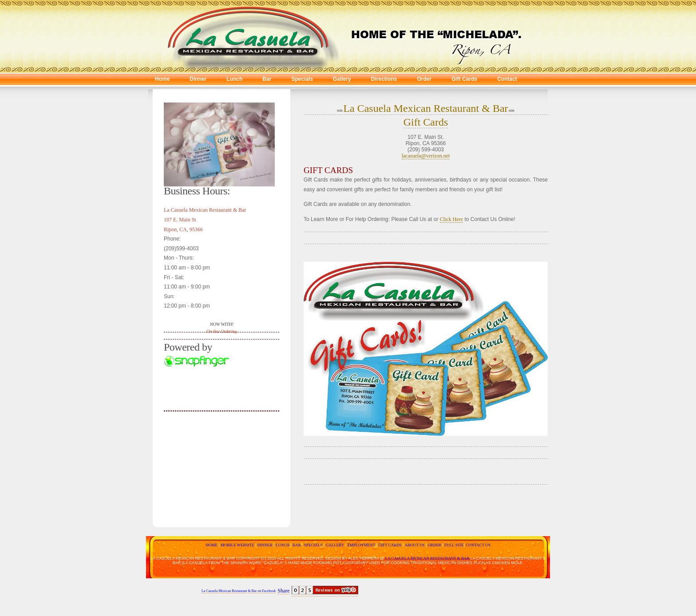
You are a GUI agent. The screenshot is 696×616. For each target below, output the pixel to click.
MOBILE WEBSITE (237, 545)
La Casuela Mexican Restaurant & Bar (425, 108)
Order (424, 79)
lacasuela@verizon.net (426, 156)
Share (283, 591)
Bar (267, 79)
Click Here (451, 219)
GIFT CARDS (390, 545)
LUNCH (282, 545)
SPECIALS (313, 545)
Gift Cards (464, 79)
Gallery (342, 79)
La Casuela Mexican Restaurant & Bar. (428, 558)
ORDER (434, 545)
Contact (507, 79)
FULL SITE (454, 545)
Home (162, 79)
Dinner (198, 79)
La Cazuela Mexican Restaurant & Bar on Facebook (239, 591)
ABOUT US (415, 545)
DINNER (264, 545)
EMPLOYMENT (362, 545)
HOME (212, 545)
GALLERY (335, 545)
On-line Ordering (222, 331)
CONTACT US (478, 545)
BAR (297, 545)
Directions (384, 79)
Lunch (234, 79)
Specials (302, 79)
